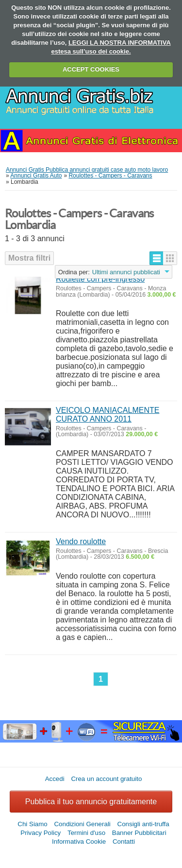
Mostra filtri (29, 258)
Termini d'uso (86, 833)
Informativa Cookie (79, 841)
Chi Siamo (32, 824)
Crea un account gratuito (106, 779)
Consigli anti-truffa (143, 824)
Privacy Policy (41, 833)
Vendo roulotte (81, 541)
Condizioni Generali (82, 824)
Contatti (124, 841)
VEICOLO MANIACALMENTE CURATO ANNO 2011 (108, 415)
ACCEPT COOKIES (91, 69)
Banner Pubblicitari (139, 833)
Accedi (55, 779)
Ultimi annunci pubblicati (126, 272)
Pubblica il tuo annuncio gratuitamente (91, 802)
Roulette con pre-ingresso (100, 279)
